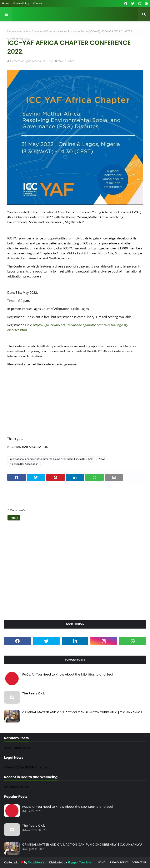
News (102, 459)
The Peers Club (34, 693)
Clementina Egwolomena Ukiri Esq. (31, 61)
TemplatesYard (37, 862)
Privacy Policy (21, 3)
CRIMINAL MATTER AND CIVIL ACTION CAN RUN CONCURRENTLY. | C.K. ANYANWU (82, 712)
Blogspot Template (79, 862)
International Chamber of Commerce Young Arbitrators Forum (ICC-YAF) (58, 31)
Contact (38, 3)
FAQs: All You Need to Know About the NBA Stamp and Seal (68, 674)
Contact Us (139, 862)
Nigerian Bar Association (24, 464)
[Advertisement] (75, 404)
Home (6, 3)
